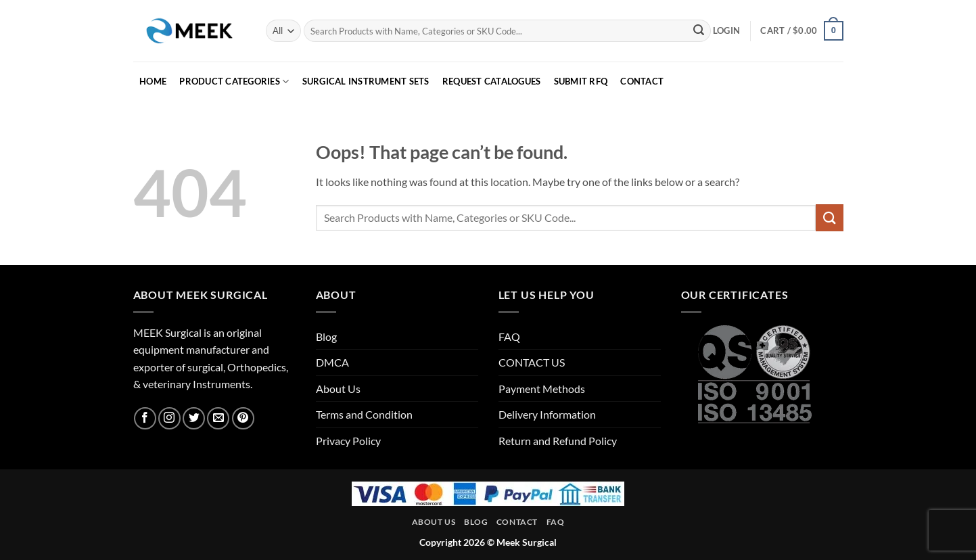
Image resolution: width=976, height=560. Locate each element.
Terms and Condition (364, 414)
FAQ (509, 336)
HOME (153, 81)
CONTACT (642, 81)
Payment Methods (542, 389)
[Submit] (699, 31)
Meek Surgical (527, 542)
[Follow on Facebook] (145, 418)
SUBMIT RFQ (581, 81)
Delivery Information (547, 414)
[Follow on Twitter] (194, 418)
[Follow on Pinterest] (243, 418)
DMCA (332, 362)
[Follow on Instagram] (169, 418)
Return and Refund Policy (558, 441)
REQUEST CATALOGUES (492, 81)
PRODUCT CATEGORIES (234, 81)
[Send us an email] (218, 418)
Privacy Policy (348, 441)
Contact (517, 522)
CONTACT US (532, 362)
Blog (326, 336)
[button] (726, 30)
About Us (338, 389)
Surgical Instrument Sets (366, 81)
